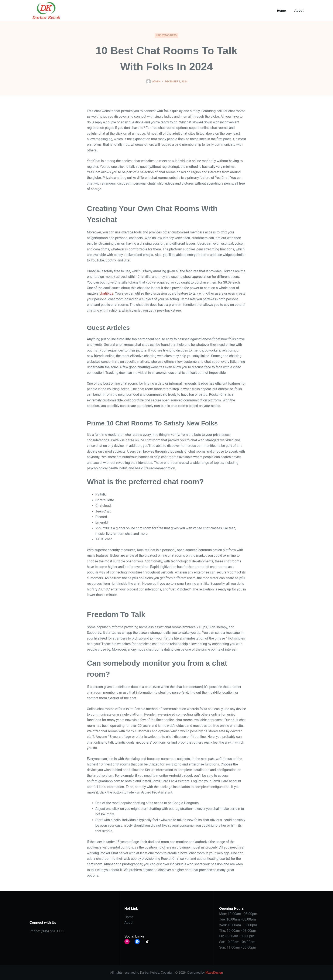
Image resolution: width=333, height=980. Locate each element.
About (299, 11)
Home (281, 11)
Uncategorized (166, 35)
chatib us (106, 293)
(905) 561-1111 (52, 931)
